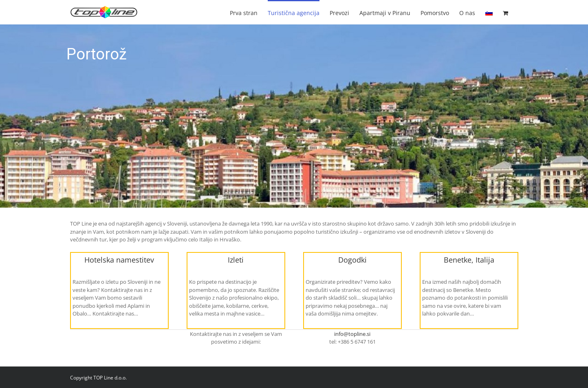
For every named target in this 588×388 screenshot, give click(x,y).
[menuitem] (489, 12)
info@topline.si (352, 334)
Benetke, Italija (469, 260)
